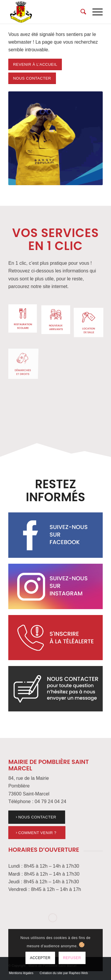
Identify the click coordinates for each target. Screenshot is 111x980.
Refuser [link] (72, 958)
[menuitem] (80, 12)
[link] (46, 12)
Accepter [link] (40, 958)
